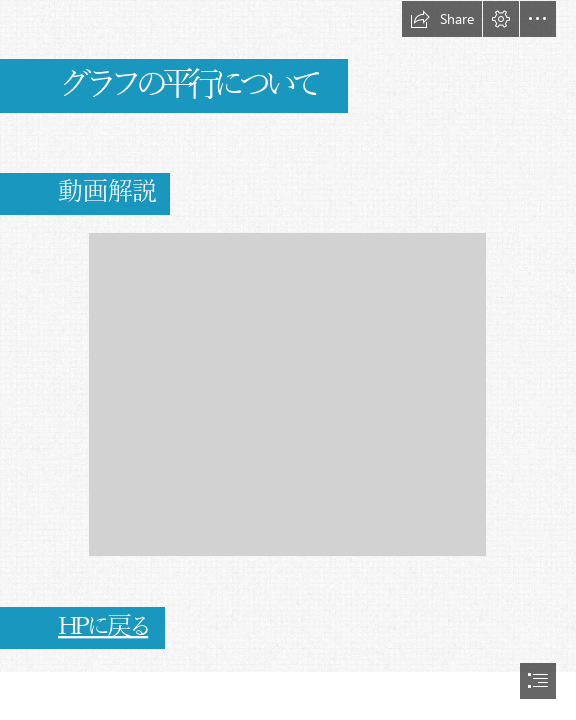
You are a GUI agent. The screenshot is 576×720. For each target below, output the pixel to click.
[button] (442, 19)
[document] (288, 360)
